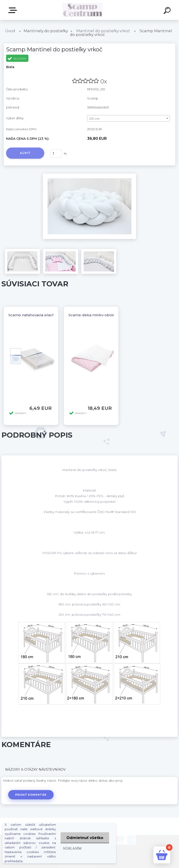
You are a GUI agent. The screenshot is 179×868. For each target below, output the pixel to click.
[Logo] (83, 10)
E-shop (14, 10)
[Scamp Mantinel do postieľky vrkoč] (89, 175)
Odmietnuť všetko (85, 838)
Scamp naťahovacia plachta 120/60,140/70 (46, 315)
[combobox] (129, 118)
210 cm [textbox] (94, 119)
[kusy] (56, 153)
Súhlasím (72, 848)
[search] (168, 11)
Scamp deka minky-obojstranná (97, 315)
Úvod (10, 31)
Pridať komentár (31, 795)
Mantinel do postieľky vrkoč (103, 31)
